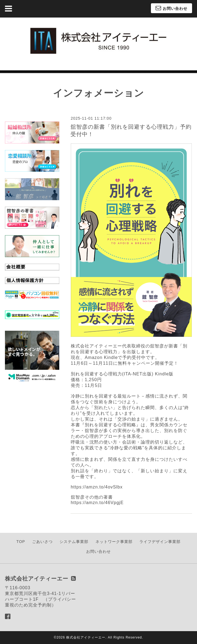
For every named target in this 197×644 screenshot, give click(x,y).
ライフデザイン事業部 (160, 542)
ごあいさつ (42, 542)
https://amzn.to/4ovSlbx (97, 487)
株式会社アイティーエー (86, 637)
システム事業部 (74, 542)
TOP (21, 542)
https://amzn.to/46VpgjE (97, 503)
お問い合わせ (99, 551)
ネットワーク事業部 (114, 542)
